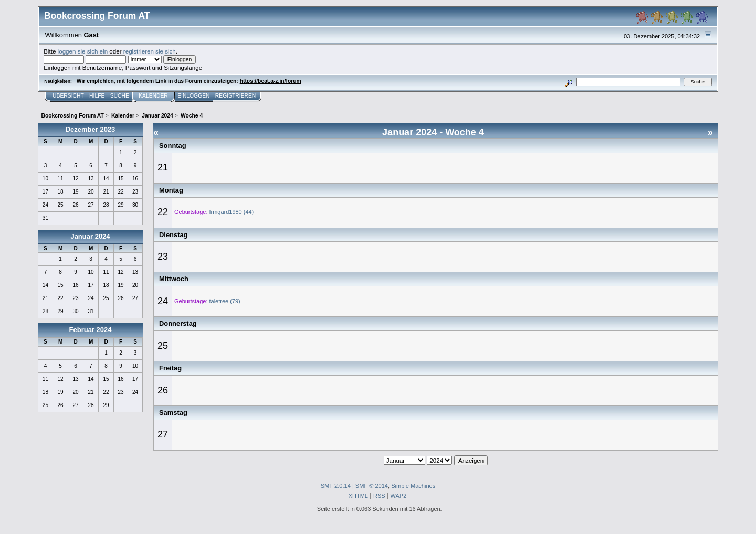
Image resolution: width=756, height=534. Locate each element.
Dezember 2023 (91, 129)
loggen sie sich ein (83, 51)
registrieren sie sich (150, 51)
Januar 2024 (90, 236)
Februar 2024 (91, 330)
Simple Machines (413, 486)
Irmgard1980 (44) (232, 212)
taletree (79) (225, 301)
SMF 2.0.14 (336, 486)
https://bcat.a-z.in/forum (271, 81)
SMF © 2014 (372, 486)
